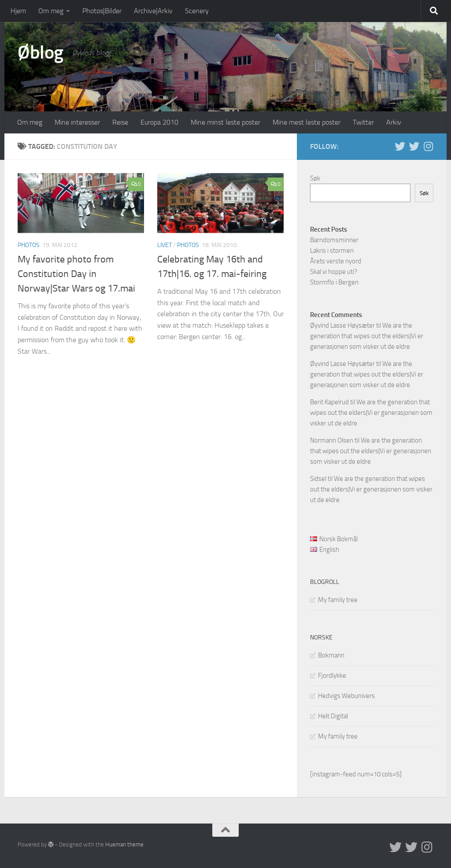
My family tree (338, 600)
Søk (315, 178)
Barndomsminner (334, 240)
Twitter (363, 122)
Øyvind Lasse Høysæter (342, 325)
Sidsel (318, 479)
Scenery (197, 11)
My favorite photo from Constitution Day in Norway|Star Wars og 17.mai (76, 274)
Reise (120, 122)
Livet (165, 245)
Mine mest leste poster (307, 122)
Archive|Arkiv (153, 11)
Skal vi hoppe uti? (334, 272)
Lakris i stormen (332, 251)
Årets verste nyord (336, 261)
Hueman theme (124, 844)
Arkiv (394, 122)
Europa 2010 (159, 122)
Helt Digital (333, 716)
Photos (29, 245)
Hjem (18, 11)
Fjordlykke (332, 676)
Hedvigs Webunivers (346, 696)
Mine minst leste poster (225, 122)
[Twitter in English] (400, 146)
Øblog (41, 52)
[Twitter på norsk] (414, 146)
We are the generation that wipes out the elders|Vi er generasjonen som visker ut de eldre (367, 336)
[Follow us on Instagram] (428, 146)
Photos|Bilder (102, 11)
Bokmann (331, 655)
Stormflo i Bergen (334, 282)
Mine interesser (77, 122)
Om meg (51, 11)
